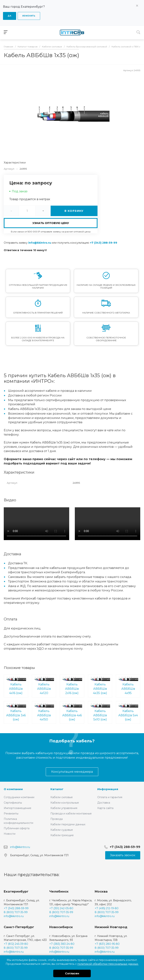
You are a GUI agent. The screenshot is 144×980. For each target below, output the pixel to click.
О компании (13, 789)
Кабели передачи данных (68, 824)
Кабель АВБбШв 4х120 (44, 686)
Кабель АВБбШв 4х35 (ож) (100, 686)
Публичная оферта (17, 828)
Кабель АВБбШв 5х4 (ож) (128, 712)
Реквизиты (11, 814)
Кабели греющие (62, 835)
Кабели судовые (62, 830)
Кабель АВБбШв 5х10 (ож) (100, 712)
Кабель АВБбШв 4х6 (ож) (72, 712)
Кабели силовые (62, 797)
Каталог (57, 789)
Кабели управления (64, 808)
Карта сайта (105, 808)
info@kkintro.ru (40, 243)
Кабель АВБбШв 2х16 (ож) (72, 686)
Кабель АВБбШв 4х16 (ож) (16, 686)
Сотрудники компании (19, 797)
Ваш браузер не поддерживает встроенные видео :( (36, 524)
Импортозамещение (18, 808)
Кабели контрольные (65, 803)
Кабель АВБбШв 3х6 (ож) (16, 712)
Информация (108, 789)
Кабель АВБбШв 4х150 (44, 712)
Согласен (72, 973)
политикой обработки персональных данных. (108, 964)
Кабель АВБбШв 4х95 (128, 686)
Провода (57, 819)
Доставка (104, 803)
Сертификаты (13, 803)
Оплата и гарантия (110, 797)
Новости (10, 834)
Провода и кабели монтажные (71, 814)
